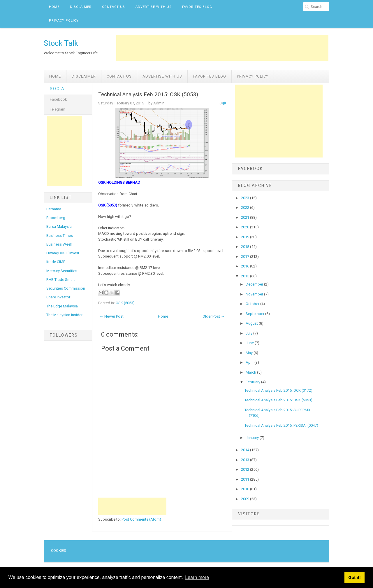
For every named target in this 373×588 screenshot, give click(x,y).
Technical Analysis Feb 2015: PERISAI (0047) (281, 425)
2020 (246, 227)
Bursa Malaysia (59, 226)
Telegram (58, 109)
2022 (246, 208)
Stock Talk (61, 43)
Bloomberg (56, 218)
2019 (246, 237)
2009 (246, 499)
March (251, 372)
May (250, 353)
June (250, 343)
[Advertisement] (222, 48)
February (253, 382)
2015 (246, 276)
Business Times (60, 236)
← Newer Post (112, 316)
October (253, 304)
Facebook (58, 99)
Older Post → (214, 316)
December (255, 284)
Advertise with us (154, 7)
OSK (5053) (125, 303)
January (253, 438)
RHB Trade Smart (61, 280)
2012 (246, 469)
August (252, 323)
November (255, 294)
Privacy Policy (64, 21)
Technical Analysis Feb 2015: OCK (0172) (278, 390)
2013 (246, 460)
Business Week (59, 244)
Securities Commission (66, 288)
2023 (246, 198)
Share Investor (58, 297)
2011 (246, 479)
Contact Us (114, 7)
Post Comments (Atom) (141, 519)
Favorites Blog (197, 7)
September (255, 314)
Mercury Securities (62, 271)
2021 (246, 217)
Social (59, 89)
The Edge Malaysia (62, 306)
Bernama (54, 209)
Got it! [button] (354, 577)
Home (54, 7)
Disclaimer (81, 7)
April (250, 362)
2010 (246, 489)
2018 (246, 247)
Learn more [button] (197, 577)
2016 (246, 266)
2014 (246, 450)
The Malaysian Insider (64, 315)
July (249, 333)
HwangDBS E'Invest (63, 253)
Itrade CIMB (56, 262)
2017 (246, 257)
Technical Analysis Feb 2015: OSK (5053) (148, 94)
